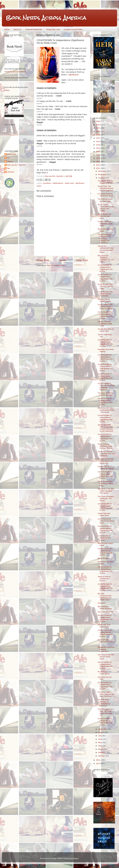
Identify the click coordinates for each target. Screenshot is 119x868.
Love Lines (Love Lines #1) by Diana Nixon (106, 521)
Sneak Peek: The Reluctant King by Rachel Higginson (106, 188)
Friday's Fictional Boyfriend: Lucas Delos (105, 224)
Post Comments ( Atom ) (56, 265)
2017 (98, 152)
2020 (98, 141)
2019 (98, 145)
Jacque (10, 163)
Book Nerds (12, 155)
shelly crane (70, 183)
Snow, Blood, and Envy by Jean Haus (104, 216)
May (100, 742)
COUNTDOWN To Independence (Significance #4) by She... (105, 268)
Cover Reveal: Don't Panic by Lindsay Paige (105, 286)
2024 (98, 128)
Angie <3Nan (57, 858)
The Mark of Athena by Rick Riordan (105, 394)
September (103, 729)
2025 (98, 125)
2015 (98, 158)
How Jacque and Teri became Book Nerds (106, 657)
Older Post (82, 260)
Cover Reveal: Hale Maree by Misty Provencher (105, 294)
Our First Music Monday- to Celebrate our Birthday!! (104, 703)
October (101, 178)
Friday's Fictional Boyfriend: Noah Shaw (105, 324)
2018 (98, 148)
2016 (98, 155)
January (101, 756)
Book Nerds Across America (46, 18)
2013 (98, 165)
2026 (98, 121)
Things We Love (53, 29)
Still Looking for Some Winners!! (105, 608)
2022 (98, 135)
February (102, 753)
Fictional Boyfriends (34, 29)
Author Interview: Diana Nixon (104, 514)
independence (58, 183)
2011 (98, 760)
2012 (98, 168)
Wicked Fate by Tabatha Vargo (104, 300)
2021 (98, 138)
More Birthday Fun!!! (106, 612)
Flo (8, 159)
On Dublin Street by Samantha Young (105, 195)
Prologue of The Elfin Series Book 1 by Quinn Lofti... (106, 461)
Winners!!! (102, 603)
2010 (98, 763)
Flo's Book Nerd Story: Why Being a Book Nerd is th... (106, 694)
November (102, 174)
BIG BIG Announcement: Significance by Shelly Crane (105, 597)
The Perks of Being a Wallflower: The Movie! (106, 498)
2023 (98, 131)
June (100, 739)
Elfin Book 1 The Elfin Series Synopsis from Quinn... (106, 491)
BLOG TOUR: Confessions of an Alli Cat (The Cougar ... (106, 208)
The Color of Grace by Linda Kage (105, 200)
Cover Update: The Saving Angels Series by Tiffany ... (106, 307)
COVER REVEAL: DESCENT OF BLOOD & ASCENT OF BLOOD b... (105, 239)
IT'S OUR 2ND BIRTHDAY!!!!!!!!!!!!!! (106, 642)
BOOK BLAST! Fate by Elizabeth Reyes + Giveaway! (106, 410)
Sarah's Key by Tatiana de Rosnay (106, 468)
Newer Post (43, 260)
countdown (47, 183)
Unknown (11, 173)
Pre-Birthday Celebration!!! (104, 673)
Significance (73, 75)
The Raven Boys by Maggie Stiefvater (105, 182)
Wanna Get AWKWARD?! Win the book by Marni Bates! (106, 249)
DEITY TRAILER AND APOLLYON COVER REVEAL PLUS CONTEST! (106, 428)
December (102, 171)
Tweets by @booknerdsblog (15, 73)
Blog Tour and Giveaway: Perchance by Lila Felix (106, 259)
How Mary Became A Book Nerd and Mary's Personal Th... (106, 712)
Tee (8, 170)
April (100, 746)
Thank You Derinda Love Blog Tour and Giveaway (106, 454)
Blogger (75, 858)
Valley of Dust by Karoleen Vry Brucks (104, 579)
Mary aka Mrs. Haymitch (16, 166)
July (100, 736)
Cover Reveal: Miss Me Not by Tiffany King (105, 483)
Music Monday (103, 558)
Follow (7, 91)
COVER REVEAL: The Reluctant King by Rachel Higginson (106, 387)
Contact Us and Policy (73, 29)
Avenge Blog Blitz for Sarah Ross (106, 330)
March (101, 749)
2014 (98, 162)
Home (7, 29)
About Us (17, 29)
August (101, 732)
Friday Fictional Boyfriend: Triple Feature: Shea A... (106, 446)
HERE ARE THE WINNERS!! (104, 626)
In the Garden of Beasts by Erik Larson (104, 538)
